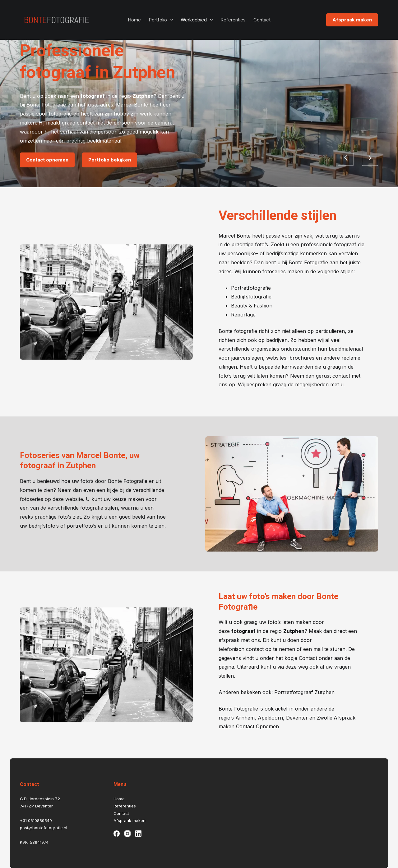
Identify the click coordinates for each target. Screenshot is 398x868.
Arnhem (245, 718)
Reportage (243, 315)
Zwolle (325, 718)
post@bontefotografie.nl (44, 828)
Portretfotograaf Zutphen (304, 692)
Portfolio (162, 20)
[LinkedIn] (138, 834)
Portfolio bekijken (110, 160)
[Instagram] (127, 834)
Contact (262, 20)
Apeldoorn (270, 718)
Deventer (297, 718)
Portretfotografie (251, 288)
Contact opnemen (47, 160)
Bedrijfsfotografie (251, 297)
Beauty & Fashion (252, 306)
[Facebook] (117, 834)
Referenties (233, 20)
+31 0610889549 (36, 820)
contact (255, 649)
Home (134, 20)
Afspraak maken (352, 20)
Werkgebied (198, 20)
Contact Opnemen (257, 726)
